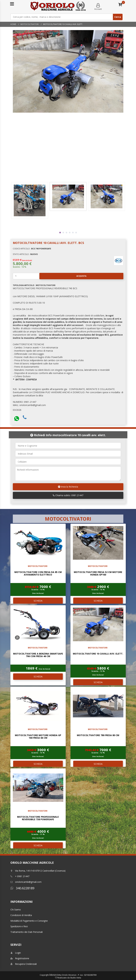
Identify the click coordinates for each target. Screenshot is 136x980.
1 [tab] (60, 233)
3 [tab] (66, 233)
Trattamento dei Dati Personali (27, 932)
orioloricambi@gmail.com (26, 882)
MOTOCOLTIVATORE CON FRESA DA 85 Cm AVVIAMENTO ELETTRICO (38, 573)
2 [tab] (63, 233)
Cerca (118, 17)
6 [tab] (76, 233)
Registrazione (20, 958)
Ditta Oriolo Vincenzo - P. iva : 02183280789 (77, 975)
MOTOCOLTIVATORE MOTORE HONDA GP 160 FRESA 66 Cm (38, 736)
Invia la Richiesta (68, 487)
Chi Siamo (16, 910)
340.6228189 (22, 888)
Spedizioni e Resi (19, 926)
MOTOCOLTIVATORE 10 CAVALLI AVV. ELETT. (98, 654)
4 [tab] (70, 233)
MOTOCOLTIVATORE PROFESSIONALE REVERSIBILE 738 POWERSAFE (38, 818)
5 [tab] (73, 233)
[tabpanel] (68, 196)
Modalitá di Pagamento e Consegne (29, 921)
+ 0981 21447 (20, 876)
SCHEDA (38, 601)
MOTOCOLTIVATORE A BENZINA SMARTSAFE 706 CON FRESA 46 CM (38, 655)
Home (13, 24)
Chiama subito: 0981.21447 (68, 495)
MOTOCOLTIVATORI (30, 24)
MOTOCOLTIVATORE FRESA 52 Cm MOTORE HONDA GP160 (98, 573)
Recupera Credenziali (24, 964)
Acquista (63, 276)
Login (16, 953)
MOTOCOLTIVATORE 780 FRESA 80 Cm (98, 735)
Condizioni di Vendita (21, 915)
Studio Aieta (76, 978)
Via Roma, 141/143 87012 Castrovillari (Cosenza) (38, 871)
